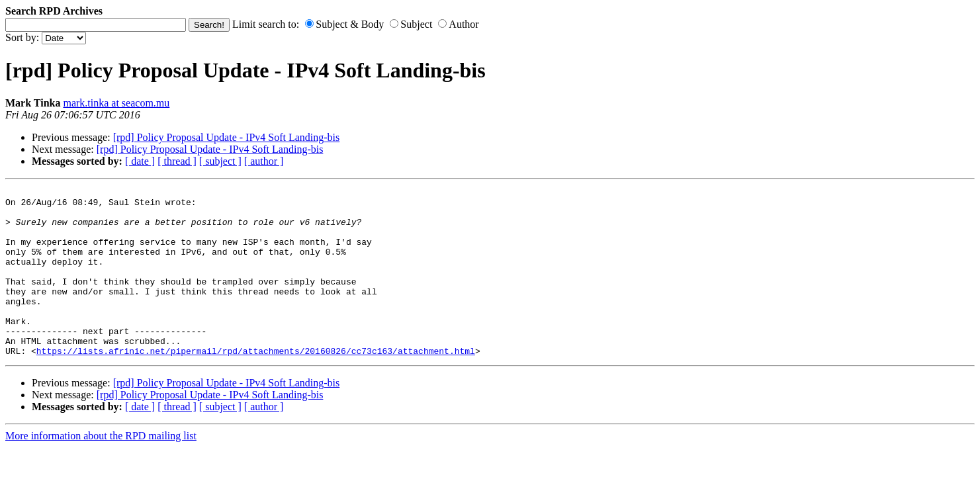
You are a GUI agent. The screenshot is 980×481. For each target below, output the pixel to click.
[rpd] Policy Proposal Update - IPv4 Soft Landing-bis (227, 137)
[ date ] (140, 161)
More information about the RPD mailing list (101, 469)
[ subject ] (220, 161)
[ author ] (264, 161)
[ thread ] (177, 161)
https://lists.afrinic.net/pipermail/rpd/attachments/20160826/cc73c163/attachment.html (256, 384)
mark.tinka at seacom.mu (116, 103)
